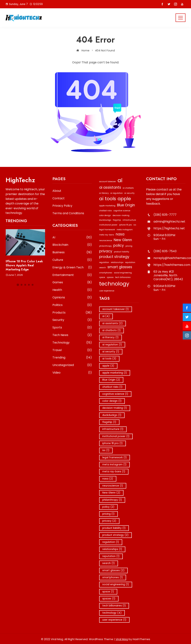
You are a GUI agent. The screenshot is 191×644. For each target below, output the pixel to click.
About (57, 191)
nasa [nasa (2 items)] (120, 234)
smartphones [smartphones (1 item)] (106, 273)
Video (72, 373)
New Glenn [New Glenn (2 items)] (123, 240)
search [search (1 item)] (102, 268)
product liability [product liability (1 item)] (122, 252)
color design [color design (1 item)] (105, 215)
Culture (72, 260)
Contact (59, 198)
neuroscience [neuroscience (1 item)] (106, 240)
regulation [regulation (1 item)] (104, 262)
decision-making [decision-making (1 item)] (121, 215)
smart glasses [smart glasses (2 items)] (120, 267)
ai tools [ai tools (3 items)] (108, 199)
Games (72, 282)
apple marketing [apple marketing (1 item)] (107, 206)
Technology (72, 343)
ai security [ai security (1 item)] (129, 193)
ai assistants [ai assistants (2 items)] (110, 187)
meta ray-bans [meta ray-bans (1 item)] (107, 235)
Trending (72, 358)
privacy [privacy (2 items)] (106, 251)
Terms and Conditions (68, 213)
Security (72, 320)
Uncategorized (72, 365)
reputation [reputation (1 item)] (130, 262)
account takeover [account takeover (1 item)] (108, 182)
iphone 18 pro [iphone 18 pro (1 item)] (125, 225)
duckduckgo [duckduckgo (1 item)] (105, 220)
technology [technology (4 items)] (114, 284)
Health (72, 290)
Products (72, 313)
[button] (18, 285)
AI (72, 238)
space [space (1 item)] (102, 277)
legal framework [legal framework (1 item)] (107, 230)
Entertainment (72, 275)
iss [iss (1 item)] (135, 225)
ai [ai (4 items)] (120, 180)
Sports (72, 328)
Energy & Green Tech (72, 268)
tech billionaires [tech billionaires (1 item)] (123, 277)
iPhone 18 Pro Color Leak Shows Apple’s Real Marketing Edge (24, 265)
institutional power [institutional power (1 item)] (108, 225)
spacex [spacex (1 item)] (110, 277)
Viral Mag (122, 639)
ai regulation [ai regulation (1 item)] (117, 193)
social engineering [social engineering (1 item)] (123, 273)
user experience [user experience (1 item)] (107, 291)
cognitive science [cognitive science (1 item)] (122, 211)
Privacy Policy (62, 206)
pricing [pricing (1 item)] (129, 246)
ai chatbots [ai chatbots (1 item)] (128, 188)
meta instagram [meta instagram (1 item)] (125, 230)
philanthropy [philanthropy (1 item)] (105, 246)
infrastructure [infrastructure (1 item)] (129, 220)
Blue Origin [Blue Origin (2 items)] (126, 205)
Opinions (72, 298)
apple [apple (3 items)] (124, 199)
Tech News (72, 335)
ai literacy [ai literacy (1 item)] (104, 193)
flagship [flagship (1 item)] (117, 220)
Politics (72, 305)
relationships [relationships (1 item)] (117, 262)
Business (72, 252)
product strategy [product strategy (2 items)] (114, 257)
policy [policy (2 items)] (119, 245)
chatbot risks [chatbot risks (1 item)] (106, 211)
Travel (72, 350)
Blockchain (72, 245)
